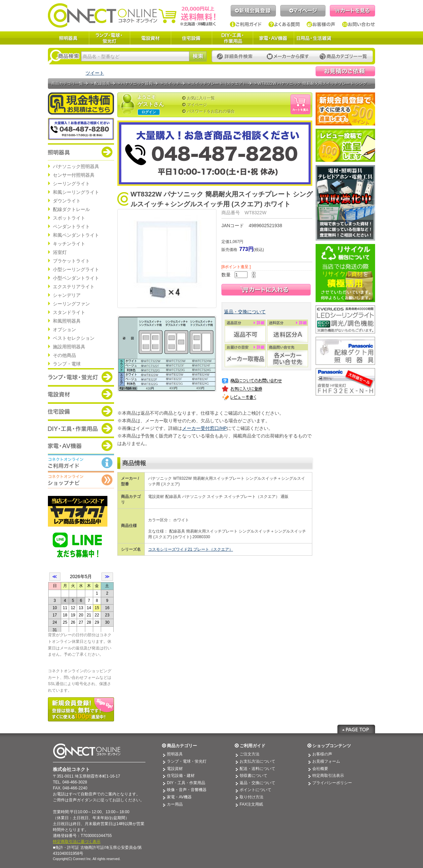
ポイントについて (255, 790)
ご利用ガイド (246, 24)
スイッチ (172, 84)
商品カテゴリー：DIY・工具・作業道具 (81, 428)
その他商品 (64, 355)
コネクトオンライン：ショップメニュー (81, 480)
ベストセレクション (74, 338)
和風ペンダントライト (76, 235)
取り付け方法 (251, 797)
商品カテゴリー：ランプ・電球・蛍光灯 (81, 377)
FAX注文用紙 (251, 804)
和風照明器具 (67, 321)
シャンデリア (67, 295)
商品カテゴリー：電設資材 (81, 394)
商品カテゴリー (182, 746)
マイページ (303, 11)
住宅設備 (191, 38)
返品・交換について (245, 312)
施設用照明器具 (69, 347)
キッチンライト (69, 244)
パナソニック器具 (137, 84)
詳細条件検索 (236, 57)
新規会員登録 (253, 11)
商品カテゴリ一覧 (67, 84)
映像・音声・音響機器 (187, 790)
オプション (64, 330)
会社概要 (320, 769)
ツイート (95, 73)
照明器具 (68, 38)
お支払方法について (257, 761)
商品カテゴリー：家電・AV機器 (81, 445)
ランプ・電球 (67, 364)
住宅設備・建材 (181, 776)
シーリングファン (71, 304)
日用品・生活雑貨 (314, 38)
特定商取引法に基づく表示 (77, 842)
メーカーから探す (288, 57)
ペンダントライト (71, 226)
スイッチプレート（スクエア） (219, 84)
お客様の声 (321, 24)
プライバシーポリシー (332, 783)
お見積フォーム (326, 761)
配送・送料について (257, 769)
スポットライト (69, 218)
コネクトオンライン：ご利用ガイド (81, 463)
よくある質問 (284, 24)
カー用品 (175, 804)
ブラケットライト (71, 261)
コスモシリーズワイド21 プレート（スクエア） (191, 549)
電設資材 (150, 38)
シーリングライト (71, 184)
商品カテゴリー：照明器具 (81, 152)
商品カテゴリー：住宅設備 (81, 411)
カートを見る (352, 11)
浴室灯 (60, 252)
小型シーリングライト (76, 269)
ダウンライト (67, 201)
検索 (198, 56)
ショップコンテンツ (332, 746)
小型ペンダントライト (76, 278)
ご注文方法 (250, 754)
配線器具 (102, 84)
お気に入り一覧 (201, 98)
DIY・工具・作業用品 (232, 38)
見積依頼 (345, 71)
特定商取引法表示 (328, 776)
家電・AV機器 (273, 38)
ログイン (149, 112)
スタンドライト (69, 312)
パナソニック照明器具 (76, 166)
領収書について (253, 776)
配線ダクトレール (71, 209)
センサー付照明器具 (74, 175)
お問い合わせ (359, 24)
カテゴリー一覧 (343, 57)
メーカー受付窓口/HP (204, 428)
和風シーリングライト (76, 192)
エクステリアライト (74, 287)
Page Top (356, 729)
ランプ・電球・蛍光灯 (109, 38)
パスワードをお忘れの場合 (211, 111)
